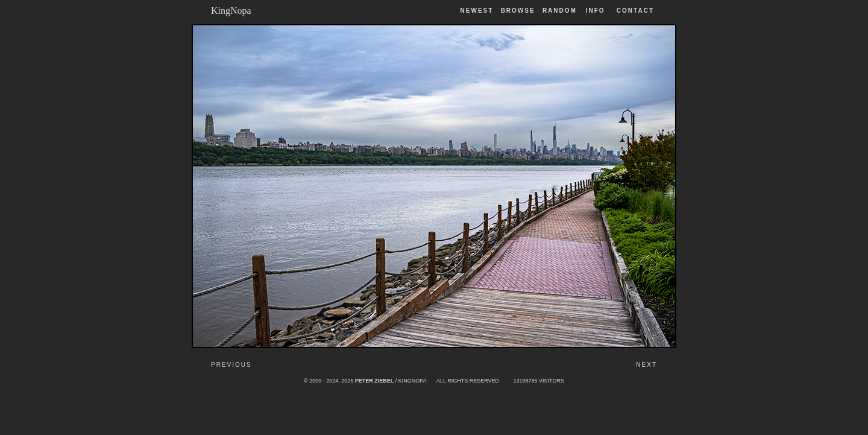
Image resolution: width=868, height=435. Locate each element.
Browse (518, 11)
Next (646, 365)
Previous (231, 365)
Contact (635, 11)
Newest (477, 11)
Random (561, 11)
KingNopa (231, 11)
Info (596, 11)
